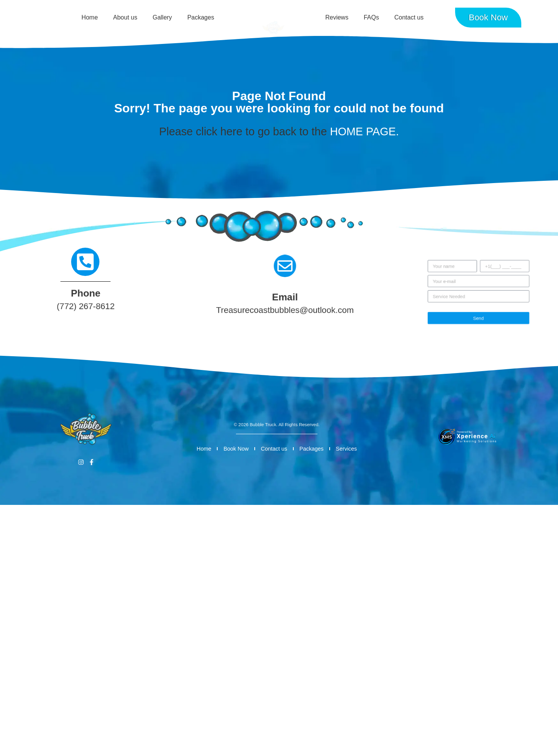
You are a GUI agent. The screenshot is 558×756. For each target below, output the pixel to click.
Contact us (409, 17)
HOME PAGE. (364, 131)
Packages (201, 17)
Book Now (236, 449)
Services (346, 449)
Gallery (162, 17)
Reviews (337, 17)
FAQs (371, 17)
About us (125, 17)
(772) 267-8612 (85, 307)
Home (90, 17)
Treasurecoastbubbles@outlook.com (285, 311)
